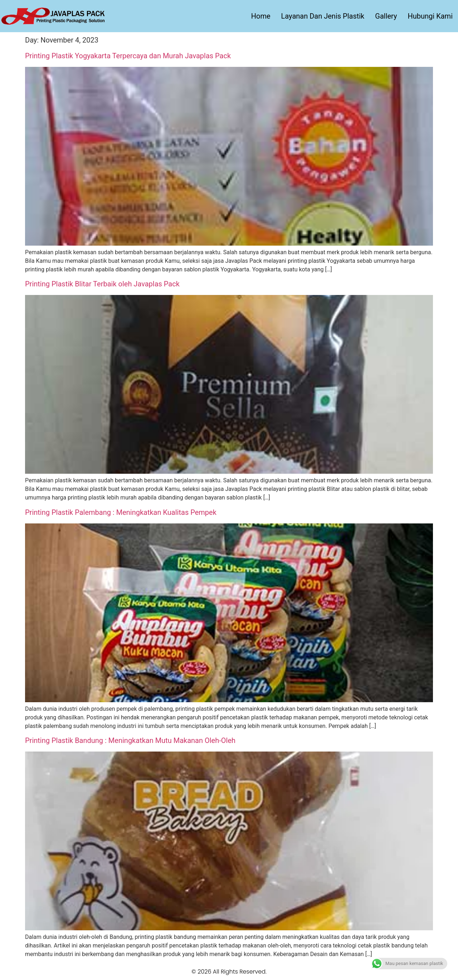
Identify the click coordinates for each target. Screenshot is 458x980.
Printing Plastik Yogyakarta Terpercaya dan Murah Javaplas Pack (128, 56)
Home (261, 16)
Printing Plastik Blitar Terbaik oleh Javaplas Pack (102, 284)
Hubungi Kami (430, 16)
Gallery (386, 16)
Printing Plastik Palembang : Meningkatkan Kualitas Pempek (121, 512)
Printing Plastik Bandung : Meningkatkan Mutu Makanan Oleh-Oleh (130, 740)
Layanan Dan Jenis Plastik (323, 16)
